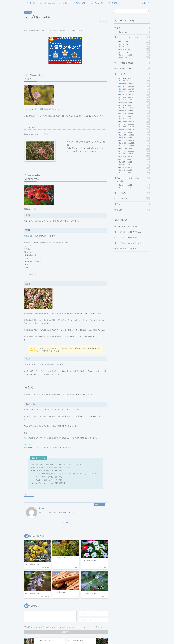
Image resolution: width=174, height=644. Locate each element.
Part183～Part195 (134, 135)
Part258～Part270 (134, 119)
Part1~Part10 (134, 58)
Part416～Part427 (134, 86)
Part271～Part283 (134, 116)
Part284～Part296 (134, 113)
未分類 (133, 210)
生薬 (133, 28)
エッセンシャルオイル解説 (133, 37)
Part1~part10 (134, 32)
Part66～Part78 (134, 159)
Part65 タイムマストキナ (126, 249)
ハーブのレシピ (97, 3)
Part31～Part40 (134, 50)
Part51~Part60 (134, 44)
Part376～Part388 (134, 94)
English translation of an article (54, 3)
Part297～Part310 (134, 111)
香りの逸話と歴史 (79, 3)
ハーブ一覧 (31, 3)
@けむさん (28, 444)
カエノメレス (29, 495)
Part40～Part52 (134, 165)
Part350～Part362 (134, 100)
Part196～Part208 (134, 132)
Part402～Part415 (134, 89)
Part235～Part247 (134, 124)
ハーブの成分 (113, 3)
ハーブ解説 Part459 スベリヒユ (129, 232)
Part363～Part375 (134, 97)
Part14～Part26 (134, 170)
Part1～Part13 (134, 173)
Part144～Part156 (134, 143)
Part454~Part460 (134, 78)
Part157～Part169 (134, 140)
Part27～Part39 (134, 167)
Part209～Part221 (134, 130)
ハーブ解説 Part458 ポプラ (127, 238)
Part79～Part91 (134, 157)
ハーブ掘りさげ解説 (133, 63)
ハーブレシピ (133, 199)
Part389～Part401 (134, 92)
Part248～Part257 (134, 121)
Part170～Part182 (134, 138)
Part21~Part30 (134, 52)
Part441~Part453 (134, 81)
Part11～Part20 (134, 55)
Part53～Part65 (134, 162)
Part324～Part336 (134, 105)
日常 (133, 204)
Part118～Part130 (134, 148)
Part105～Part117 (134, 151)
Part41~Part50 (134, 47)
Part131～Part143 (134, 146)
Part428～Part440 (134, 84)
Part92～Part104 (134, 154)
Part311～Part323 (134, 108)
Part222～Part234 (134, 127)
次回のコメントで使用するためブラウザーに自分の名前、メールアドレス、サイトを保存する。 (65, 627)
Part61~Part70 (134, 41)
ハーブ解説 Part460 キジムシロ (129, 226)
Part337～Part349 (134, 103)
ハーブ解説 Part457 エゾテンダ (129, 243)
